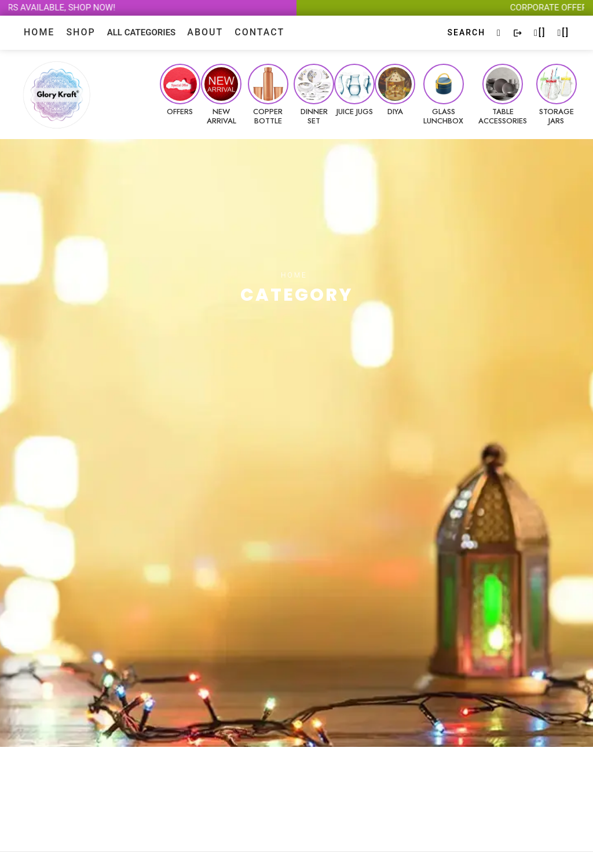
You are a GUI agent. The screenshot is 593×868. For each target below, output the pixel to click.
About (205, 32)
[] (540, 32)
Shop (80, 32)
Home (39, 32)
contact (259, 32)
